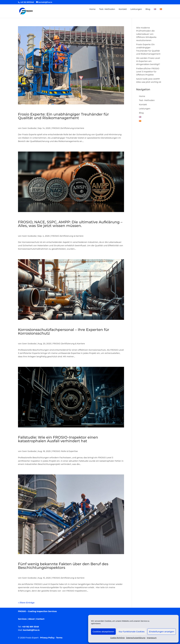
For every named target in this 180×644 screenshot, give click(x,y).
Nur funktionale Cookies (132, 632)
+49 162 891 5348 (30, 627)
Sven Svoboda (29, 128)
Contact (40, 619)
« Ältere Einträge (26, 603)
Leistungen (136, 9)
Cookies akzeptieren (103, 632)
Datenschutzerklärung (136, 638)
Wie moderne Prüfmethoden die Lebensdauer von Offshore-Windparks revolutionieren (146, 34)
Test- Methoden (107, 9)
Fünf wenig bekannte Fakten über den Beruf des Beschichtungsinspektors (63, 566)
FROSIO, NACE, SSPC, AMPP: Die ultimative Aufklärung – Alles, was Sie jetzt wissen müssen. (70, 224)
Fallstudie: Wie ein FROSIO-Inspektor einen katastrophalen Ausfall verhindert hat (58, 439)
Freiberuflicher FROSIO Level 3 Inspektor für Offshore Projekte (148, 72)
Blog (148, 9)
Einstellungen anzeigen (162, 632)
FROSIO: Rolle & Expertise (65, 451)
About (31, 619)
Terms (59, 638)
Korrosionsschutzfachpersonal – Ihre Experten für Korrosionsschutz (64, 331)
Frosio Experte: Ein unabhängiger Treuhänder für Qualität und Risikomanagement (63, 116)
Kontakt (123, 9)
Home (92, 9)
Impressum (152, 638)
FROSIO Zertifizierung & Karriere (68, 128)
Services (22, 619)
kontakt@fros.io (31, 630)
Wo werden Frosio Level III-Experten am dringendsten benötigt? (148, 61)
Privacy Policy (47, 638)
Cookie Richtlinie (117, 638)
